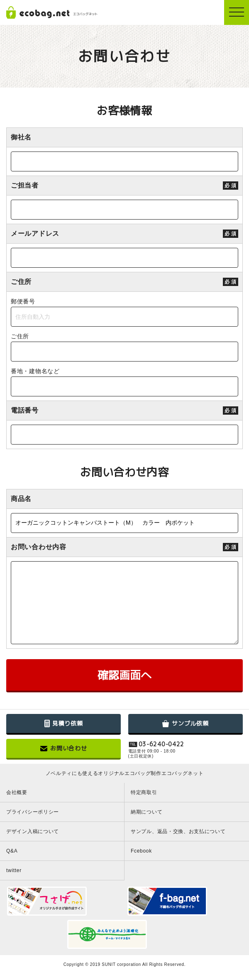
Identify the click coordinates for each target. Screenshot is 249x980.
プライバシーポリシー (33, 812)
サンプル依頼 (185, 723)
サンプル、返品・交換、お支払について (178, 831)
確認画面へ (124, 675)
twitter (14, 870)
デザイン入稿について (33, 831)
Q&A (12, 851)
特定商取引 (144, 792)
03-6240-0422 (161, 744)
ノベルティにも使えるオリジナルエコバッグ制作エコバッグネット (125, 773)
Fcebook (141, 851)
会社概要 (17, 792)
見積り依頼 (64, 723)
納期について (146, 812)
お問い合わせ (63, 748)
